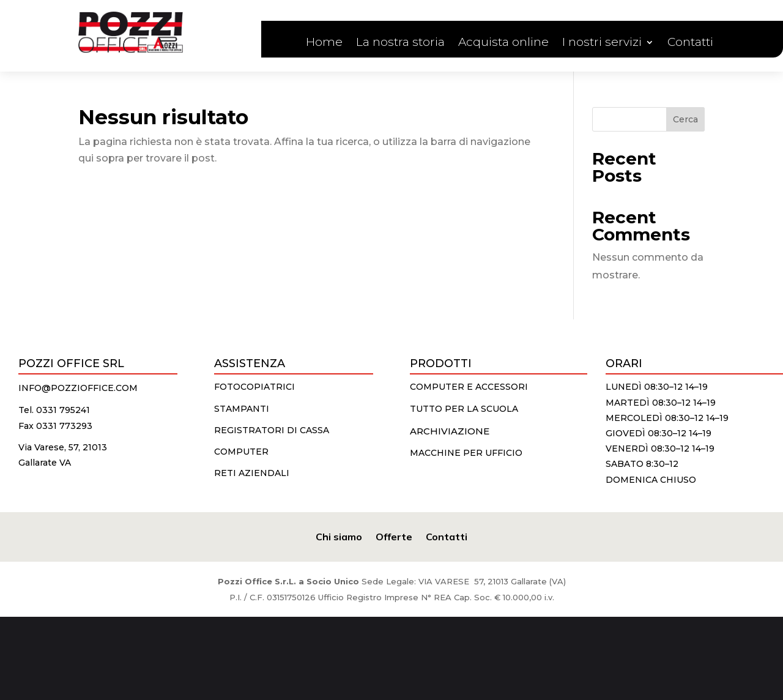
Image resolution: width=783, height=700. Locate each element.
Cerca (685, 119)
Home (324, 43)
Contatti (690, 43)
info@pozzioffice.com (78, 388)
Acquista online (503, 43)
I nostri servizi (602, 43)
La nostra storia (400, 43)
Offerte (394, 536)
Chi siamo (339, 536)
